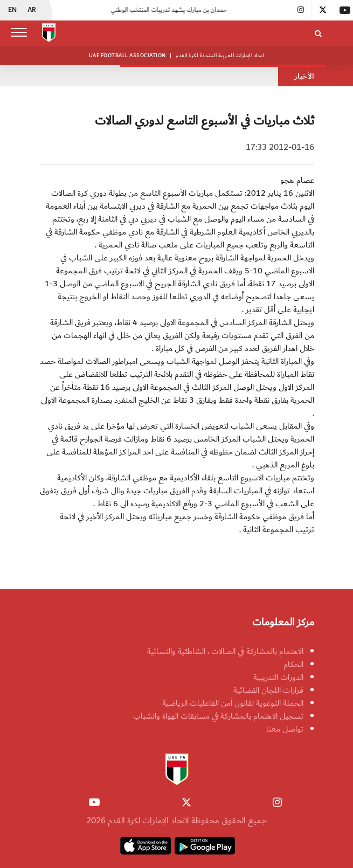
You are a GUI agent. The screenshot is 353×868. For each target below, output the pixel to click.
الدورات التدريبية (278, 677)
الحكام (293, 664)
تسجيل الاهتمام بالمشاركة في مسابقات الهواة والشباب (218, 716)
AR (32, 10)
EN (12, 10)
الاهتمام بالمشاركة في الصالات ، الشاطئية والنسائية (225, 651)
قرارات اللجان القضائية (268, 690)
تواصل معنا (285, 729)
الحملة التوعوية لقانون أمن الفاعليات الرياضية (233, 703)
